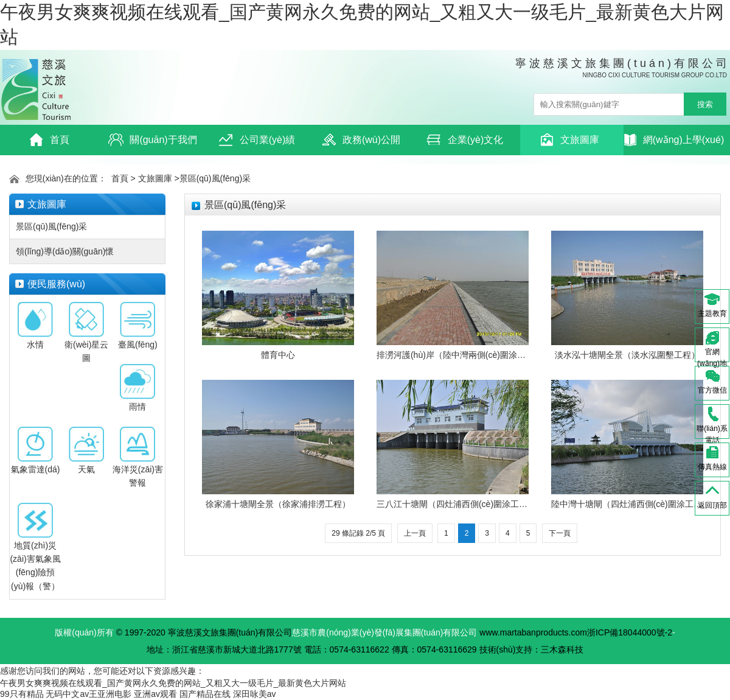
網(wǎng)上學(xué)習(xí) (674, 144)
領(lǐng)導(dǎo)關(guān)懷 (65, 251)
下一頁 (560, 533)
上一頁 (415, 533)
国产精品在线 (205, 694)
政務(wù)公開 (361, 140)
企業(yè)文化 (465, 140)
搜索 (705, 104)
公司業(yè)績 (257, 140)
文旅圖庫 (569, 140)
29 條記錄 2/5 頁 (358, 533)
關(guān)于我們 (152, 140)
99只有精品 (22, 694)
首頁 (49, 140)
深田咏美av (255, 694)
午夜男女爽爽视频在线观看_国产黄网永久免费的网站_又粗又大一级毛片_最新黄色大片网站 (173, 683)
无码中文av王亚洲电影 (89, 694)
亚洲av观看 (155, 694)
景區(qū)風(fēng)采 (215, 178)
